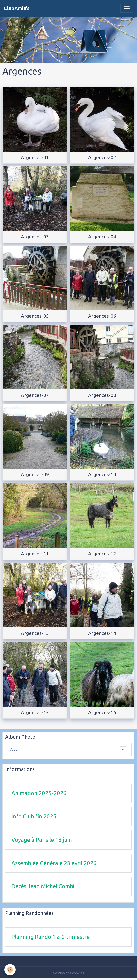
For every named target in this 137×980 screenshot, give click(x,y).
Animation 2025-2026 (39, 793)
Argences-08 (102, 395)
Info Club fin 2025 (34, 816)
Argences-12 (102, 554)
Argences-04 (102, 237)
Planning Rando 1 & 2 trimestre (51, 937)
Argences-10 (102, 474)
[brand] (17, 8)
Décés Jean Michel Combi (43, 886)
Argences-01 (35, 157)
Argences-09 (35, 474)
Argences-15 (35, 712)
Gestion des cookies (69, 973)
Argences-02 (102, 157)
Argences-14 (102, 633)
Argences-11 (35, 554)
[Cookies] (10, 970)
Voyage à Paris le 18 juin (42, 840)
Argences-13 (35, 633)
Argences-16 (102, 712)
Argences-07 (35, 395)
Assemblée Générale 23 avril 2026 (54, 863)
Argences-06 (102, 316)
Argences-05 (35, 316)
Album (15, 749)
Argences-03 (35, 237)
